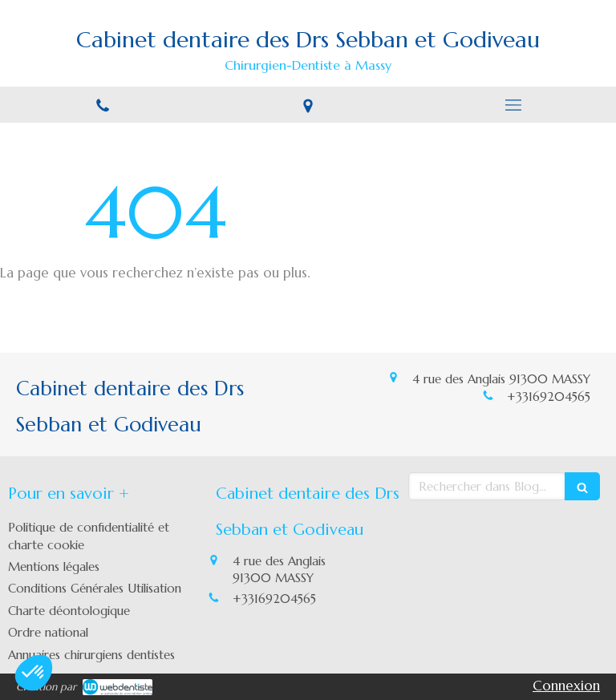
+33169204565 (549, 397)
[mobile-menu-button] (513, 105)
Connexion (566, 686)
